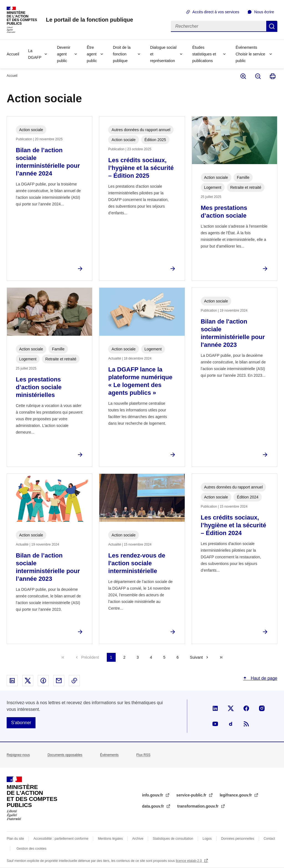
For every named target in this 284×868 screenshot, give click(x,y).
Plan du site (15, 839)
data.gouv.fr (154, 806)
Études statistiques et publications (204, 54)
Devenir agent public (64, 54)
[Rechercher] (219, 26)
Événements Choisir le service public (250, 54)
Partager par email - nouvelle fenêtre (59, 681)
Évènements (109, 755)
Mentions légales (110, 839)
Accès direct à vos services (216, 12)
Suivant (196, 657)
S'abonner (21, 723)
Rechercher (272, 26)
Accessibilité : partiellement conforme (61, 839)
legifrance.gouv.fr (236, 795)
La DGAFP (35, 54)
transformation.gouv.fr (198, 806)
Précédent (90, 657)
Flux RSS (144, 755)
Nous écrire (264, 12)
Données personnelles (238, 839)
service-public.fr (192, 795)
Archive (138, 839)
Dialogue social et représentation (163, 54)
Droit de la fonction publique (122, 54)
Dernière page (221, 657)
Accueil (13, 54)
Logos (207, 839)
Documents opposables (65, 755)
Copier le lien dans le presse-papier (74, 681)
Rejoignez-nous (18, 755)
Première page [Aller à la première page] (63, 657)
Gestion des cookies (31, 849)
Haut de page (263, 678)
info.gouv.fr (153, 795)
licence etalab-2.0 (189, 861)
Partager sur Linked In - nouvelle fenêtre (12, 681)
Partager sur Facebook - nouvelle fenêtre (43, 681)
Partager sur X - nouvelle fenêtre (28, 681)
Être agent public (92, 54)
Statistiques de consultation (173, 839)
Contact (269, 839)
